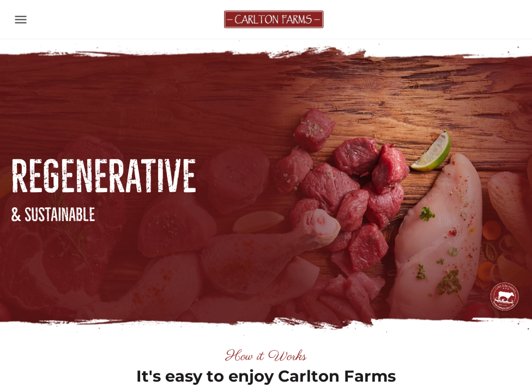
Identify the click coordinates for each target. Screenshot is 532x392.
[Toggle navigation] (21, 20)
